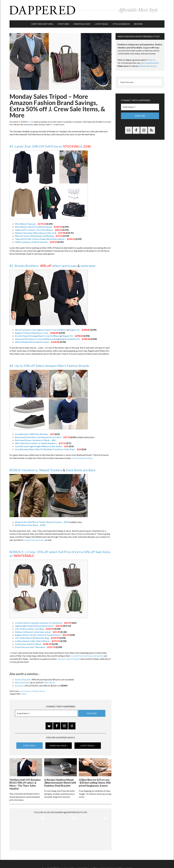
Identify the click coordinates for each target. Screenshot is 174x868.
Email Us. (152, 60)
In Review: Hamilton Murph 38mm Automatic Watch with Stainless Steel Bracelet (60, 783)
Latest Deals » (88, 746)
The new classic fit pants (69, 659)
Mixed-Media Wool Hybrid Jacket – (37, 342)
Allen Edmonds (22, 682)
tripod (24, 694)
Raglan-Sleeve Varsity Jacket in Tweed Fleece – (42, 635)
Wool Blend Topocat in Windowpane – (38, 227)
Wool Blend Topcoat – (30, 224)
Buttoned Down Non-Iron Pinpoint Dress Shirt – (43, 437)
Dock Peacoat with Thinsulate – (35, 647)
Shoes (42, 691)
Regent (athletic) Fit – (75, 339)
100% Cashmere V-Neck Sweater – (36, 242)
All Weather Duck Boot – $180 (30, 525)
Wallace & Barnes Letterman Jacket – (37, 632)
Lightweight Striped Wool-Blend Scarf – (39, 626)
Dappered (87, 10)
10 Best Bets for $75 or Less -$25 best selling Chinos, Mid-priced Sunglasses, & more (95, 783)
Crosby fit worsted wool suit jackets (87, 656)
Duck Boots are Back (81, 470)
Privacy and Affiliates (114, 860)
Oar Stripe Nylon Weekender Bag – (37, 638)
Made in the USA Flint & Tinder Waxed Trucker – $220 (42, 522)
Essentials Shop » (59, 746)
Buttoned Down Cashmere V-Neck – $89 (35, 440)
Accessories (25, 691)
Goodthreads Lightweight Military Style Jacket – (42, 446)
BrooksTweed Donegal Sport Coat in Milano (37, 336)
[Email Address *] (46, 713)
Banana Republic (23, 679)
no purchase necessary (34, 540)
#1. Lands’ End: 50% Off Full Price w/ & (50, 146)
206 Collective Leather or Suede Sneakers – (40, 443)
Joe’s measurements (150, 63)
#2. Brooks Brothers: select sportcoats (43, 266)
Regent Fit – (80, 330)
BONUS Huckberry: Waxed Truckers (36, 470)
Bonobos (19, 686)
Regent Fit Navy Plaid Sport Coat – (37, 333)
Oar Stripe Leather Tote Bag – (34, 629)
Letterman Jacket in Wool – (33, 644)
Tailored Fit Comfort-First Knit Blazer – (38, 230)
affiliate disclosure (148, 66)
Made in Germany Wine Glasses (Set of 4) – (40, 233)
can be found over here (82, 458)
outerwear (88, 266)
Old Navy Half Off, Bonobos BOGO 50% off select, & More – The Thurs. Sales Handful (25, 784)
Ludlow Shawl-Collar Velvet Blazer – (37, 641)
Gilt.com (127, 860)
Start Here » (30, 746)
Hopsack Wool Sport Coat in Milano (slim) (36, 339)
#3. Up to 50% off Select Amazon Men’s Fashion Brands (49, 366)
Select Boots (49, 682)
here (52, 124)
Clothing (35, 691)
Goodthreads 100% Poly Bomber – (35, 434)
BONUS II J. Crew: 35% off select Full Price (41, 552)
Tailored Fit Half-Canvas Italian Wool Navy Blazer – (45, 239)
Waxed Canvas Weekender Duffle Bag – (39, 236)
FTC (133, 860)
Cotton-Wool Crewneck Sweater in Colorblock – (43, 623)
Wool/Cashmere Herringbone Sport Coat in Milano (41, 330)
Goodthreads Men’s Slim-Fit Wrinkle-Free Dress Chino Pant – (48, 449)
